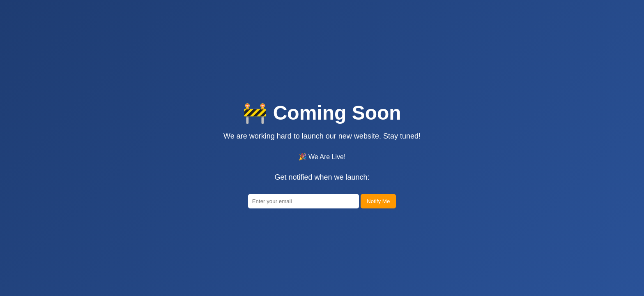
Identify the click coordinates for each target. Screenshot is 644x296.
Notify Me (378, 217)
